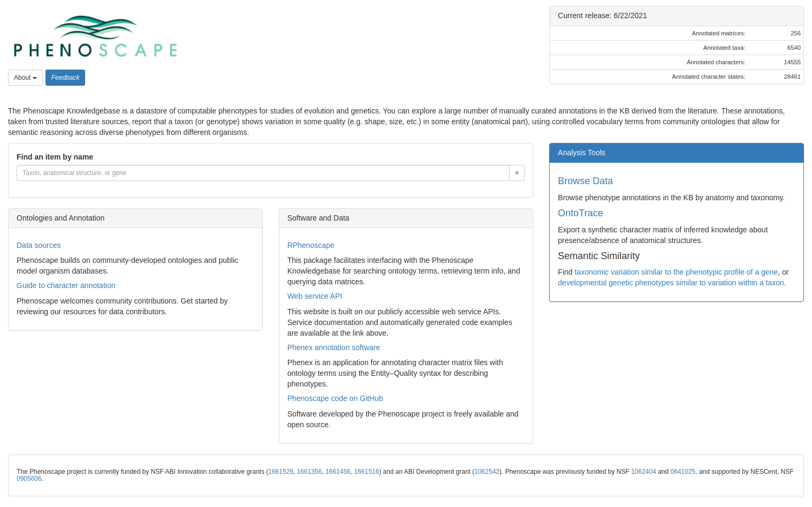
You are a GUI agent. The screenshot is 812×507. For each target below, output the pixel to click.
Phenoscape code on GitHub (335, 398)
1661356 (310, 472)
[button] (95, 36)
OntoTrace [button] (580, 213)
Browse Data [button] (585, 181)
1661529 (281, 472)
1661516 (366, 472)
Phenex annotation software (334, 347)
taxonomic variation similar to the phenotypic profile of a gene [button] (676, 272)
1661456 (338, 472)
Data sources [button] (39, 245)
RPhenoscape (311, 245)
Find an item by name (55, 157)
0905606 (29, 479)
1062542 (487, 472)
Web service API (315, 296)
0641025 (683, 472)
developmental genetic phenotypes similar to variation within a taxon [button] (671, 283)
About (25, 78)
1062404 (644, 472)
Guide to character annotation (66, 285)
